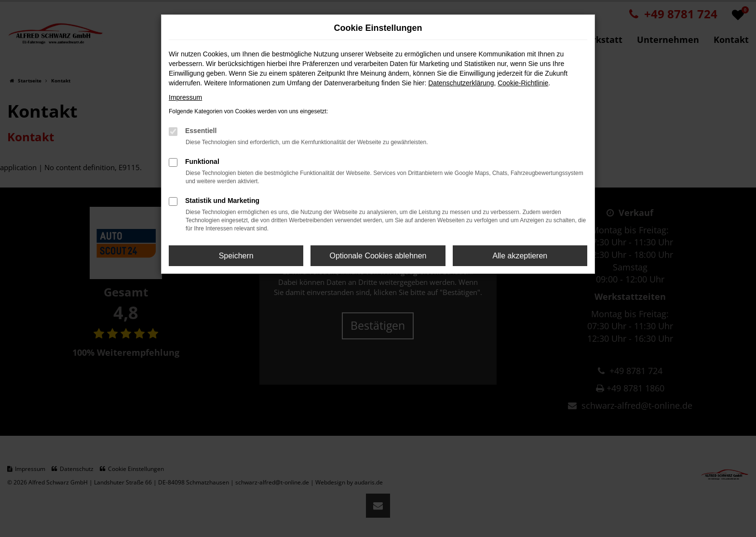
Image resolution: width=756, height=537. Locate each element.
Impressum (185, 97)
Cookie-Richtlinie (523, 83)
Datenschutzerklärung (461, 83)
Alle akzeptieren (520, 256)
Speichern (236, 256)
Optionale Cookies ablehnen (378, 256)
